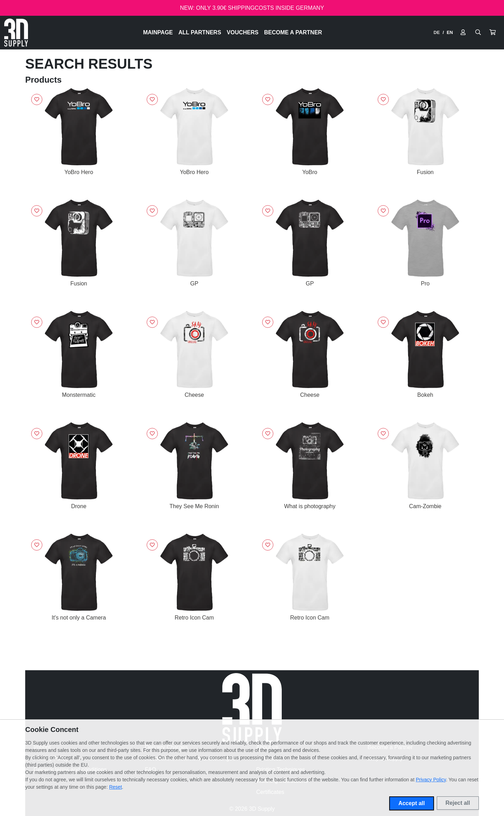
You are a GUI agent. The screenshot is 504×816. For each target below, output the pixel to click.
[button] (492, 33)
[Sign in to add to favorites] (37, 99)
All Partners (200, 32)
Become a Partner (293, 32)
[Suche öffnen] (478, 33)
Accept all (412, 803)
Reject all (458, 803)
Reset (116, 787)
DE (437, 32)
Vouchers (243, 32)
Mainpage (158, 32)
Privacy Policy (431, 780)
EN (450, 32)
